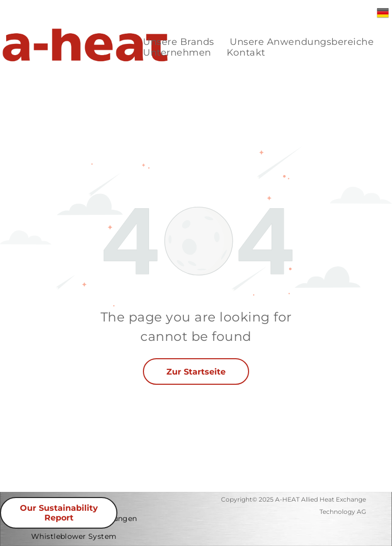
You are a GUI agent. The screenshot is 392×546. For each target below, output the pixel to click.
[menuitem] (179, 42)
